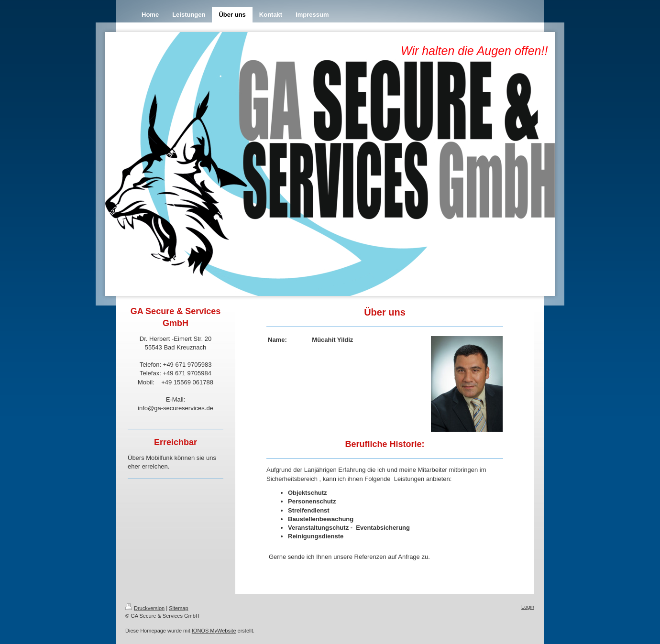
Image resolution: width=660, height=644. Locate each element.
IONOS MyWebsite (214, 631)
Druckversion (145, 608)
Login (528, 607)
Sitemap (178, 608)
